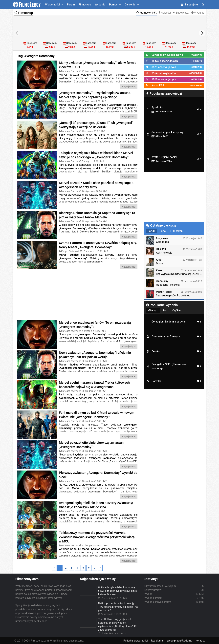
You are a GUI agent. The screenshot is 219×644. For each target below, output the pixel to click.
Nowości (165, 13)
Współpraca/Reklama (180, 640)
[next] (202, 33)
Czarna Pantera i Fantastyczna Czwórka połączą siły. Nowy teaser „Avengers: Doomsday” (98, 245)
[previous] (17, 33)
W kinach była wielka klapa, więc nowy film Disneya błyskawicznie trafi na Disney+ (117, 590)
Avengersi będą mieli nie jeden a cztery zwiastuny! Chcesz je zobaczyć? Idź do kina (96, 504)
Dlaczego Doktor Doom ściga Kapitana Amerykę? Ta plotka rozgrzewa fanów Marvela (97, 215)
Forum (71, 5)
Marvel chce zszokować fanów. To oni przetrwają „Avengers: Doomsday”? (95, 324)
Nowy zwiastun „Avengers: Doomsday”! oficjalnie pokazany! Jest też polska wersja (95, 354)
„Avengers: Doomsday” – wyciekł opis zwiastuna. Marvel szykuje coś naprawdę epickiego (95, 95)
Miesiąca (153, 311)
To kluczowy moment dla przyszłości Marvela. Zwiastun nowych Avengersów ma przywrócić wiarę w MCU (97, 537)
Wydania (100, 5)
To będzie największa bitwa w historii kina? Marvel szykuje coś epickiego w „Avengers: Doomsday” (96, 155)
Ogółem (177, 311)
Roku (165, 311)
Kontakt (200, 640)
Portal (163, 231)
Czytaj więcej (129, 86)
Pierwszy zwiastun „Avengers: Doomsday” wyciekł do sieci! (98, 474)
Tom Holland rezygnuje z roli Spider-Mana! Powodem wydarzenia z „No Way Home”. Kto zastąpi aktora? (118, 624)
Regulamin (157, 640)
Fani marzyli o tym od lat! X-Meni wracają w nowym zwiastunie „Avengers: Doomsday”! (97, 414)
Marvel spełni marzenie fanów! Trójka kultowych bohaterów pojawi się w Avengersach (94, 385)
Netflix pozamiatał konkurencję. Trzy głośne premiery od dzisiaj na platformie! (118, 606)
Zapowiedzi (181, 13)
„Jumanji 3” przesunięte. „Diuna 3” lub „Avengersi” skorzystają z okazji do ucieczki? (96, 125)
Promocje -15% (147, 13)
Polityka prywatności (136, 640)
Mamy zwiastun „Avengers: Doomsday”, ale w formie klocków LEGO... (98, 65)
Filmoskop (85, 5)
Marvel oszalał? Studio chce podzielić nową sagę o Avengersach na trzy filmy (96, 185)
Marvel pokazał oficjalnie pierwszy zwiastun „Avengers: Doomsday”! (91, 444)
